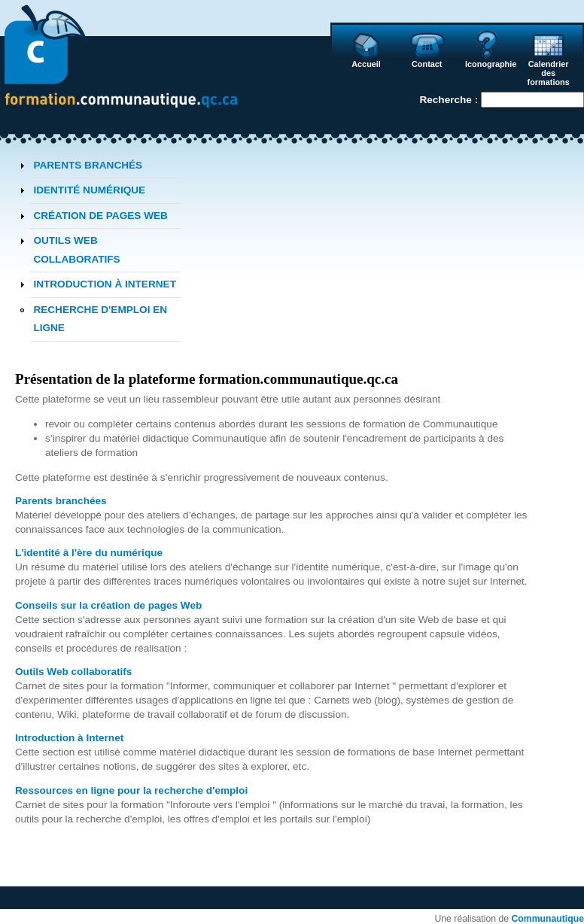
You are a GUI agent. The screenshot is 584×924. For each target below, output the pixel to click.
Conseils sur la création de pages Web (108, 605)
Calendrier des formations (549, 73)
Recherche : (450, 100)
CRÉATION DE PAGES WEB (100, 216)
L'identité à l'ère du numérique (89, 553)
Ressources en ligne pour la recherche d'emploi (131, 790)
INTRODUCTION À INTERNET (105, 284)
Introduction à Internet (69, 738)
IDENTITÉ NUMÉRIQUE (89, 190)
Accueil (366, 64)
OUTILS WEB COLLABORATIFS (76, 249)
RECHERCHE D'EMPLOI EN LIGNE (100, 319)
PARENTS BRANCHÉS (88, 165)
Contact (427, 64)
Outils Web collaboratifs (73, 672)
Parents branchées (61, 501)
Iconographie (490, 64)
